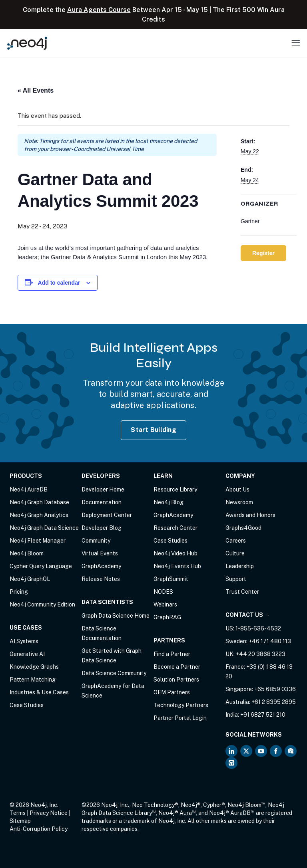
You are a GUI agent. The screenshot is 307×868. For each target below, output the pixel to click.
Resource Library (175, 489)
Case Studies (27, 705)
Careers (236, 541)
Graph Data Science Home (116, 616)
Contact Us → (248, 615)
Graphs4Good (243, 528)
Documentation (102, 502)
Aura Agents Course (99, 10)
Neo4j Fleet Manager (38, 541)
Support (236, 579)
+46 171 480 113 (270, 641)
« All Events (36, 90)
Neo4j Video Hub (175, 553)
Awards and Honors (250, 515)
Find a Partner (172, 654)
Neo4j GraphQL (30, 579)
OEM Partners (172, 692)
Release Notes (101, 579)
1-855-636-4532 (258, 628)
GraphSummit (171, 579)
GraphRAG (167, 617)
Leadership (240, 566)
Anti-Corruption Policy (39, 829)
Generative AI (27, 654)
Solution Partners (176, 680)
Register (263, 253)
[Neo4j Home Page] (27, 43)
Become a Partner (177, 667)
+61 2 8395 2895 (274, 702)
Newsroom (239, 502)
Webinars (165, 604)
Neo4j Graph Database (39, 502)
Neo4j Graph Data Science (44, 528)
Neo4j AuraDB (29, 489)
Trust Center (242, 592)
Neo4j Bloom (27, 553)
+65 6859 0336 (275, 689)
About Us (237, 489)
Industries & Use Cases (39, 692)
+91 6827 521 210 (263, 715)
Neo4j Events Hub (177, 566)
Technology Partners (181, 705)
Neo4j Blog (168, 502)
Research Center (175, 528)
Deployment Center (107, 515)
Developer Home (103, 489)
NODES (163, 592)
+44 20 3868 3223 (261, 654)
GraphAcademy (101, 566)
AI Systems (24, 641)
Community (96, 541)
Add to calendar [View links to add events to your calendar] (59, 283)
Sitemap (20, 821)
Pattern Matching (33, 680)
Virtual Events (100, 553)
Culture (235, 553)
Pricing (19, 592)
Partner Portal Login (180, 718)
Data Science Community (114, 673)
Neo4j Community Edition (42, 604)
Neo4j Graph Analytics (39, 515)
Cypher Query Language (41, 566)
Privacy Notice (49, 813)
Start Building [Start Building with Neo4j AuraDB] (153, 430)
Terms (18, 813)
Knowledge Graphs (34, 667)
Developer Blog (102, 528)
